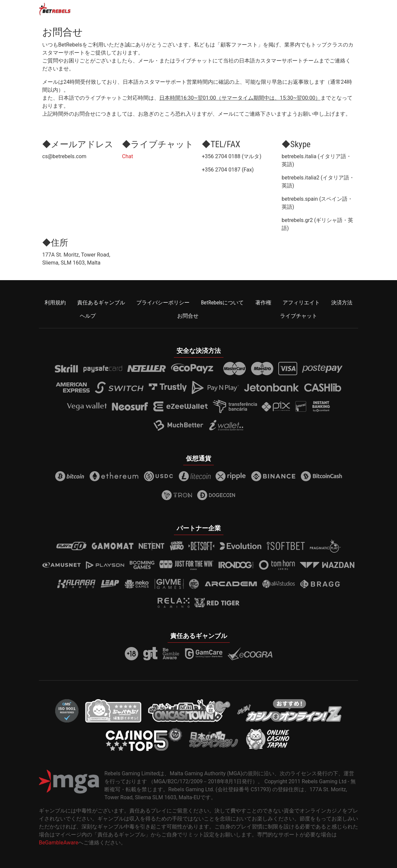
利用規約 (55, 303)
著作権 (263, 303)
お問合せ (188, 316)
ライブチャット (299, 316)
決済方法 (342, 303)
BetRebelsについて (222, 303)
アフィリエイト (301, 303)
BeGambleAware (59, 843)
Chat (128, 156)
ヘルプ (88, 316)
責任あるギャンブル (101, 303)
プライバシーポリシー (163, 303)
